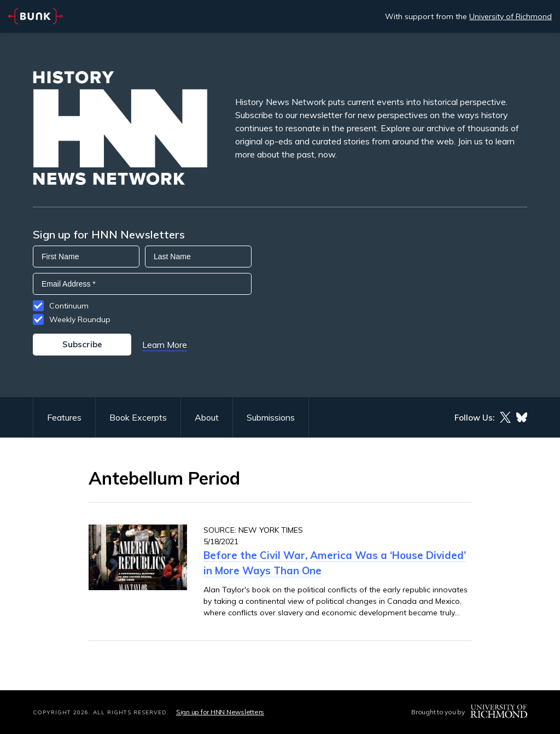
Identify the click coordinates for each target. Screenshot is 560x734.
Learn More (165, 345)
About (207, 417)
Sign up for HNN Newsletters (220, 712)
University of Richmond (511, 16)
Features (64, 417)
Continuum (69, 306)
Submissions (271, 417)
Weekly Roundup (80, 319)
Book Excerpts (138, 417)
